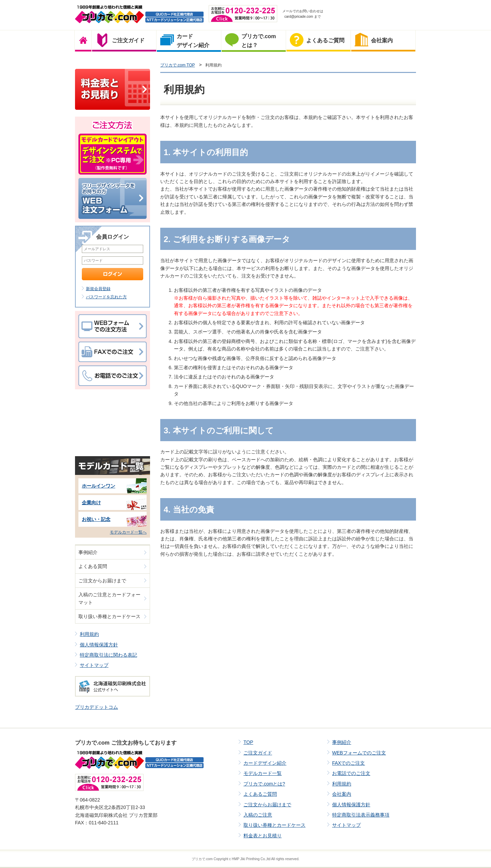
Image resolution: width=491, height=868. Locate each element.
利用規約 (89, 634)
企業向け (91, 503)
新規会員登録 (98, 289)
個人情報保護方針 (99, 645)
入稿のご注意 (258, 815)
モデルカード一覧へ (128, 532)
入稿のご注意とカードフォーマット (109, 598)
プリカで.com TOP (178, 65)
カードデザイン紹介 (265, 763)
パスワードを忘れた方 (106, 297)
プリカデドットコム (96, 707)
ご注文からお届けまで (102, 581)
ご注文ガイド (258, 753)
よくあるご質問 (260, 794)
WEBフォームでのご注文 (359, 753)
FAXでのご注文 (348, 763)
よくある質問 (93, 566)
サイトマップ (94, 665)
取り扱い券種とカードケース (109, 616)
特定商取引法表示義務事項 (361, 815)
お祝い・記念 (96, 519)
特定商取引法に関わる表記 (108, 655)
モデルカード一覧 (263, 773)
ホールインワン (99, 486)
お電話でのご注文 (351, 773)
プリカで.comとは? (264, 784)
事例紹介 (88, 552)
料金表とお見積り (263, 836)
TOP (248, 742)
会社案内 (342, 794)
